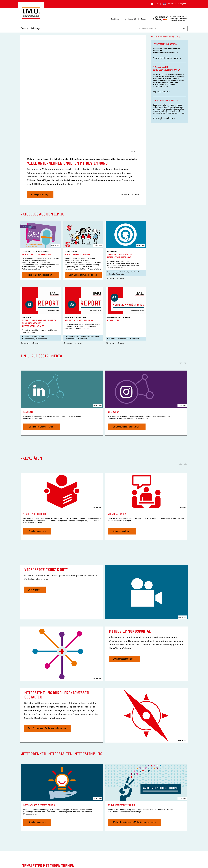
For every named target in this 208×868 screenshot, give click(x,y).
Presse (144, 19)
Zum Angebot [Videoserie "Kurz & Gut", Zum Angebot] (34, 528)
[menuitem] (24, 30)
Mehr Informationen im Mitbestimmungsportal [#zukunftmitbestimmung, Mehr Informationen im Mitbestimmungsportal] (134, 761)
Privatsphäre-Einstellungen (73, 855)
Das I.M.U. (115, 19)
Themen (24, 28)
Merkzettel (66, 843)
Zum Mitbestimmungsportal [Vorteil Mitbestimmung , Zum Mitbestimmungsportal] (85, 214)
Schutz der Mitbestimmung (33, 275)
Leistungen (36, 28)
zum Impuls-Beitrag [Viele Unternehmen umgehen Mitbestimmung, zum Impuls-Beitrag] (39, 133)
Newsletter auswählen (121, 812)
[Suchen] (184, 28)
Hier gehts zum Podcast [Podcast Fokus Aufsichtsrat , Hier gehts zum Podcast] (40, 214)
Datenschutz (67, 851)
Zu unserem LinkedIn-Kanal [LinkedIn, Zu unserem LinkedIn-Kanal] (41, 365)
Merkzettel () (130, 19)
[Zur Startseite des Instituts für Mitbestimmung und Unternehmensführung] (31, 18)
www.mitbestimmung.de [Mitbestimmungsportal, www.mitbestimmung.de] (124, 597)
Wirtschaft (83, 277)
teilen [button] (136, 133)
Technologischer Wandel (131, 210)
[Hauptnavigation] (31, 28)
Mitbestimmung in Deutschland (35, 277)
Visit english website (163, 118)
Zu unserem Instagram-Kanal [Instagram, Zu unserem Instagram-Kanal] (126, 365)
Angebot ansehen (161, 92)
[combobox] (159, 28)
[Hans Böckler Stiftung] (34, 848)
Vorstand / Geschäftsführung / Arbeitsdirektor (83, 275)
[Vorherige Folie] (181, 301)
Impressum (67, 847)
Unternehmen (114, 210)
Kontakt (65, 839)
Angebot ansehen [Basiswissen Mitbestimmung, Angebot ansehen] (36, 761)
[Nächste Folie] (185, 301)
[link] (62, 341)
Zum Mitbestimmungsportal (167, 58)
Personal (112, 277)
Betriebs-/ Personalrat (116, 212)
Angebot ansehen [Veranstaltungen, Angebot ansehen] (121, 469)
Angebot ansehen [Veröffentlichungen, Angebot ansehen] (36, 469)
